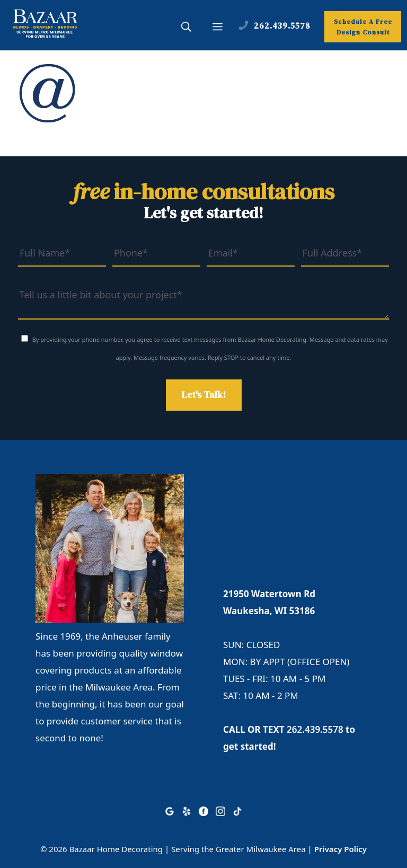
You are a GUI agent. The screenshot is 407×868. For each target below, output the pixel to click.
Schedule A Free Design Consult (363, 27)
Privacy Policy (340, 849)
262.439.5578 (315, 729)
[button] (186, 28)
